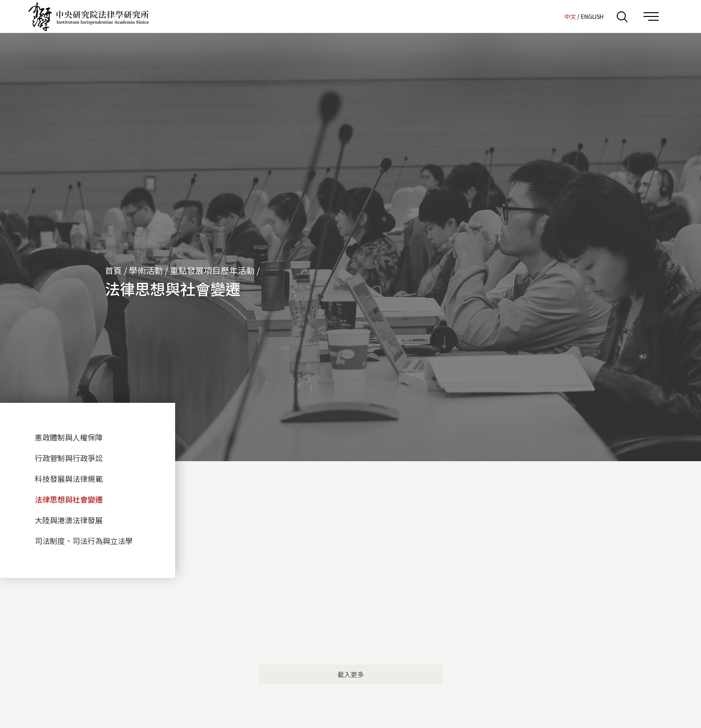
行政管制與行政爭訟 (69, 458)
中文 (570, 16)
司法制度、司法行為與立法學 (84, 541)
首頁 (113, 270)
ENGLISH (592, 16)
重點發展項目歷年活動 (212, 270)
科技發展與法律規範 (69, 479)
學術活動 (146, 270)
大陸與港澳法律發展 (69, 520)
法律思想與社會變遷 (69, 499)
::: (555, 16)
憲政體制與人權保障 (69, 437)
